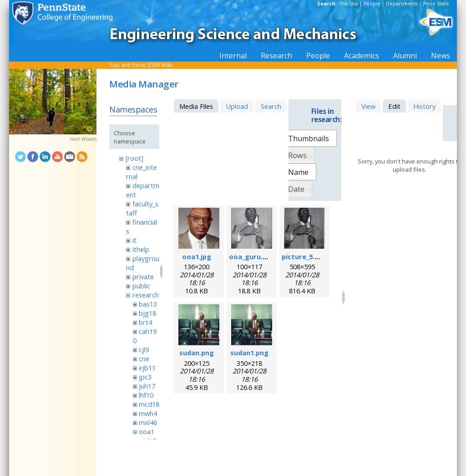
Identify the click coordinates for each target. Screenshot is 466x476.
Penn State (436, 4)
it (134, 240)
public (141, 286)
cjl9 (144, 349)
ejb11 (147, 368)
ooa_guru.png (252, 256)
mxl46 (148, 422)
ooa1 (147, 431)
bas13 (148, 304)
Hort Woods (83, 139)
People (372, 4)
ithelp (141, 249)
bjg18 (147, 313)
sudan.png (197, 353)
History (424, 106)
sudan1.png (249, 353)
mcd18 (149, 404)
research (146, 295)
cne (144, 358)
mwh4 (148, 413)
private (143, 276)
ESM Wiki (160, 65)
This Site (349, 4)
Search (271, 106)
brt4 (145, 322)
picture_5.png (304, 256)
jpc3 (145, 377)
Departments (402, 4)
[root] (134, 158)
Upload (237, 106)
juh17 (147, 386)
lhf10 (146, 395)
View (368, 106)
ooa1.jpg (197, 256)
